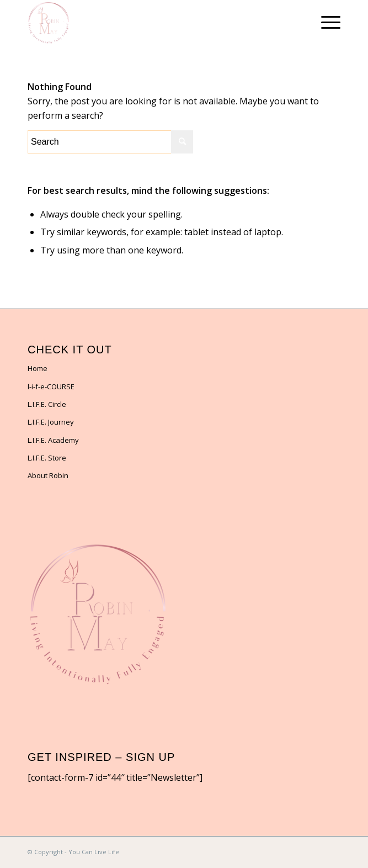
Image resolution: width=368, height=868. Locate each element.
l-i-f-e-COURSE (51, 387)
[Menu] (325, 22)
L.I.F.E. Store (47, 458)
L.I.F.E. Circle (47, 404)
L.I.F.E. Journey (51, 422)
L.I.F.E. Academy (53, 440)
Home (38, 368)
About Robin (48, 475)
